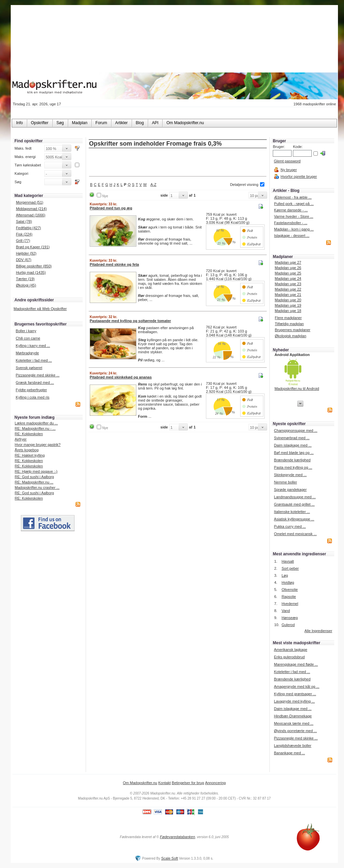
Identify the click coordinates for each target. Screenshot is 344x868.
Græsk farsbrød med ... (35, 382)
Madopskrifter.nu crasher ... (37, 488)
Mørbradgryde (27, 353)
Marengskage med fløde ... (296, 664)
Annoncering (215, 783)
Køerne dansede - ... (291, 210)
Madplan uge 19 (288, 305)
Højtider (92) (26, 253)
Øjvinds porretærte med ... (295, 731)
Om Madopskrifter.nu (140, 783)
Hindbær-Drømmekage (293, 716)
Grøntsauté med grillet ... (294, 504)
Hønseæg (290, 618)
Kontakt (164, 783)
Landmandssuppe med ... (295, 497)
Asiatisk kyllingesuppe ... (294, 519)
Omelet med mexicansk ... (295, 534)
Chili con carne (28, 338)
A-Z (154, 185)
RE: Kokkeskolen (29, 434)
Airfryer (21, 439)
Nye (105, 196)
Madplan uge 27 (288, 262)
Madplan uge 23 (288, 284)
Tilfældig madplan (289, 324)
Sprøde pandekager (290, 490)
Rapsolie (289, 597)
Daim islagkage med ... (293, 445)
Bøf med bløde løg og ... (294, 453)
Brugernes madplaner (293, 330)
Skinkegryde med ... (290, 475)
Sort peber (290, 568)
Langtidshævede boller (292, 746)
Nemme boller (286, 482)
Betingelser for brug (188, 783)
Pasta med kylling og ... (293, 467)
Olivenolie (290, 590)
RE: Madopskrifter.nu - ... (35, 428)
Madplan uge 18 (288, 311)
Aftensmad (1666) (30, 215)
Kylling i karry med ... (33, 346)
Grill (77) (23, 241)
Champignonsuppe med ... (296, 430)
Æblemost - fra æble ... (293, 197)
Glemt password (287, 161)
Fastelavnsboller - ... (291, 223)
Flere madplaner (288, 318)
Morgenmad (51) (29, 202)
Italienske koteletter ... (292, 512)
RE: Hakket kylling (30, 455)
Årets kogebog (27, 450)
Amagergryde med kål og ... (296, 686)
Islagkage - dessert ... (292, 236)
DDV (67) (24, 260)
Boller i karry (26, 331)
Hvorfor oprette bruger (299, 176)
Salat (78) (24, 221)
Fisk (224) (24, 234)
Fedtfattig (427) (28, 228)
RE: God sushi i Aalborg (34, 477)
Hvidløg (288, 582)
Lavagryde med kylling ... (294, 701)
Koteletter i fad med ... (34, 360)
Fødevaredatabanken (178, 837)
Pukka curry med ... (290, 526)
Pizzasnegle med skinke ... (38, 375)
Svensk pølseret (29, 368)
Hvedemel (290, 604)
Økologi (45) (26, 285)
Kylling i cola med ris (33, 397)
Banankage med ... (289, 753)
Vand (286, 611)
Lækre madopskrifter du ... (36, 423)
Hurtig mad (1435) (31, 272)
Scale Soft (170, 858)
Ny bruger (289, 170)
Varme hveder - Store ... (294, 216)
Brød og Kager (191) (33, 247)
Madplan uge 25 (288, 273)
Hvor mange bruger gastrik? (38, 445)
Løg (285, 575)
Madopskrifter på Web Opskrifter (40, 309)
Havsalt (288, 561)
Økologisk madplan (291, 336)
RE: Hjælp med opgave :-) (36, 471)
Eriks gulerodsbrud (289, 657)
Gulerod (288, 625)
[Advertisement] (178, 163)
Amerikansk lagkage (290, 650)
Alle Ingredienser (318, 631)
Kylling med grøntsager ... (295, 694)
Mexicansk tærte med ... (293, 723)
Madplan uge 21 (288, 295)
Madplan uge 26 (288, 268)
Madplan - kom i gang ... (294, 229)
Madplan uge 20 (288, 300)
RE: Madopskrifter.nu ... (34, 482)
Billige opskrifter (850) (34, 266)
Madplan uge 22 (288, 289)
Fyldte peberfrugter (31, 390)
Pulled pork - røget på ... (294, 204)
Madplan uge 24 (288, 278)
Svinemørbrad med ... (292, 438)
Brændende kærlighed (292, 460)
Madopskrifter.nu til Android (297, 389)
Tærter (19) (25, 279)
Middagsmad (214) (31, 209)
